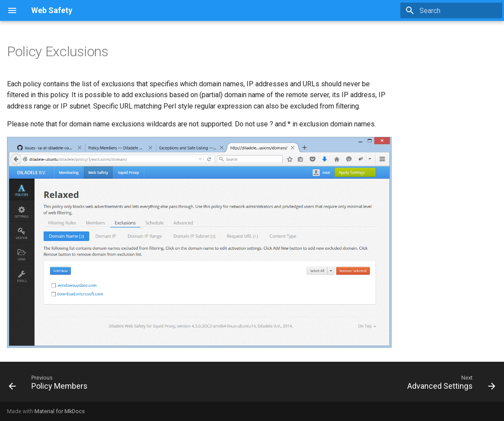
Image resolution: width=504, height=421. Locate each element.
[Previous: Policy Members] (51, 384)
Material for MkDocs (60, 411)
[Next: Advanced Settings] (449, 384)
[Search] (451, 10)
